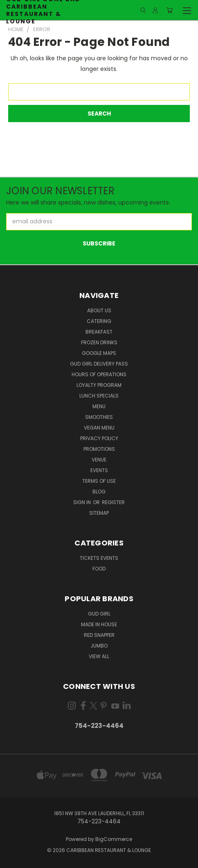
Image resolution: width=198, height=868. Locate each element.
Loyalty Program (99, 385)
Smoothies (99, 417)
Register (113, 502)
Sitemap (99, 513)
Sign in (83, 502)
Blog (99, 492)
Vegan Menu (99, 428)
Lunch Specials (99, 396)
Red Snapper (99, 635)
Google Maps (99, 353)
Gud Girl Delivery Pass (99, 364)
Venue (99, 460)
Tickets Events (99, 558)
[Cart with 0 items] (170, 10)
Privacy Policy (99, 438)
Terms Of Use (99, 481)
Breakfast (99, 332)
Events (99, 470)
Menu (99, 406)
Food (99, 569)
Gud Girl (99, 614)
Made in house (99, 624)
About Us (99, 310)
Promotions (99, 449)
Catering (99, 321)
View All (99, 656)
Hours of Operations (99, 374)
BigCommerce (114, 839)
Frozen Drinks (99, 342)
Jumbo (99, 646)
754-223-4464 (99, 726)
